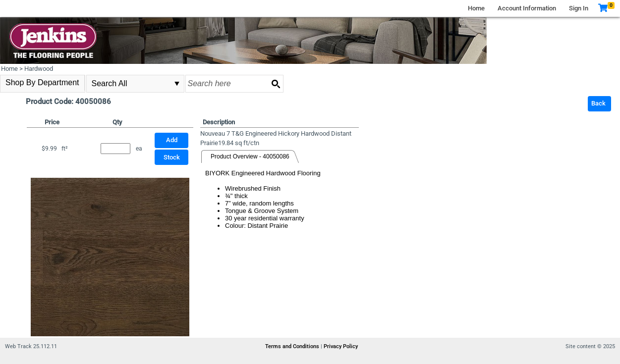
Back (598, 103)
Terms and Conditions (293, 346)
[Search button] (276, 84)
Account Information (527, 8)
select (177, 84)
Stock (172, 157)
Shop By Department (42, 82)
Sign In (579, 8)
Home (476, 8)
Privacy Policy (341, 346)
